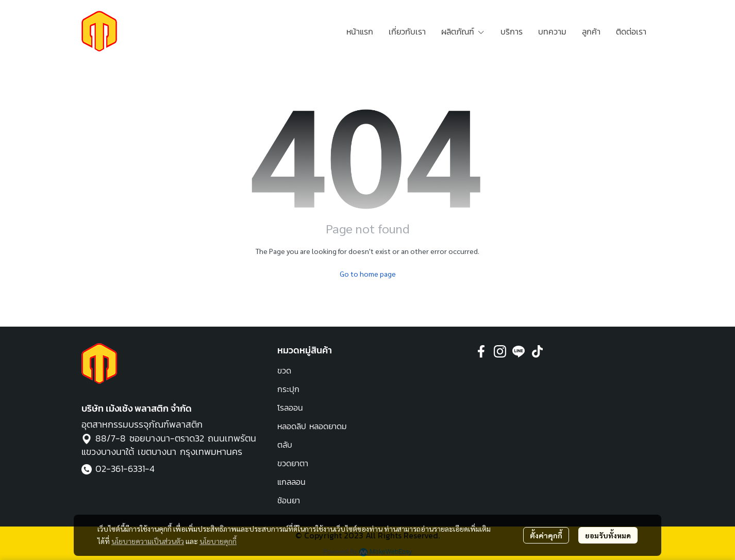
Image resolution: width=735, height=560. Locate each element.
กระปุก (288, 389)
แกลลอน (291, 482)
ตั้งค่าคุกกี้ (546, 535)
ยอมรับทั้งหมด (608, 535)
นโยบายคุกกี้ (218, 541)
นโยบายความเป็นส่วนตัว (148, 541)
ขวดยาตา (293, 463)
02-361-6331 (120, 469)
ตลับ (285, 445)
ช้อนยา (289, 500)
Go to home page (368, 274)
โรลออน (290, 408)
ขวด (284, 370)
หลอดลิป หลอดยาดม (312, 426)
